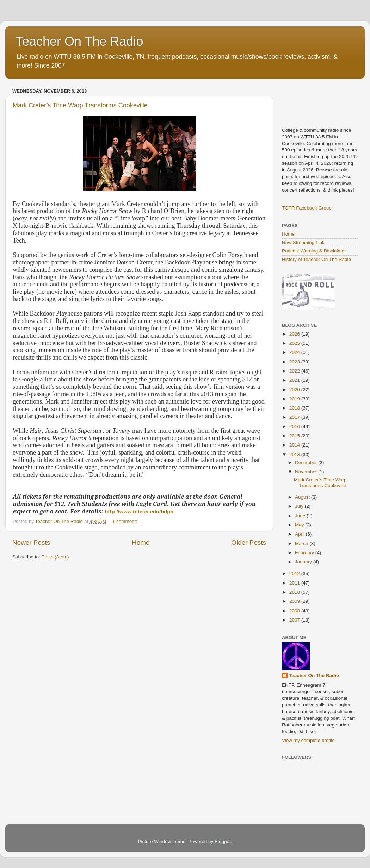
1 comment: (125, 521)
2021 (295, 380)
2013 (295, 454)
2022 (295, 371)
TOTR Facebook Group (307, 208)
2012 (295, 573)
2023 (295, 362)
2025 (295, 343)
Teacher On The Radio (80, 41)
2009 (295, 601)
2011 (295, 583)
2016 (295, 427)
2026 (295, 334)
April (300, 534)
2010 (295, 592)
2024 (295, 352)
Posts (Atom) (55, 557)
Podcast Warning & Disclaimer (314, 251)
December (307, 463)
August (303, 497)
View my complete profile (308, 740)
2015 (295, 436)
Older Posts (249, 542)
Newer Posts (31, 542)
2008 (295, 611)
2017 (295, 417)
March (302, 544)
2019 (295, 399)
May (300, 525)
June (301, 516)
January (304, 562)
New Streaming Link (303, 242)
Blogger (223, 841)
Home (141, 542)
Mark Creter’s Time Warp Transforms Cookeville (80, 105)
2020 (295, 390)
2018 (295, 408)
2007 (295, 620)
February (305, 553)
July (300, 506)
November (307, 472)
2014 (295, 445)
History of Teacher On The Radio (316, 259)
